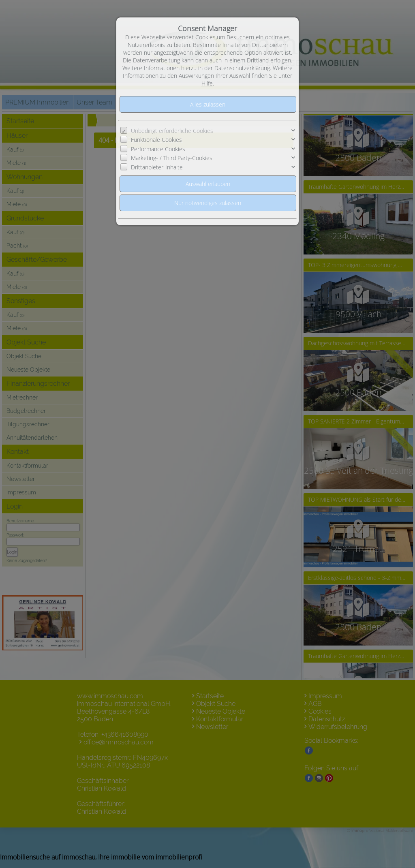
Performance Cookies (158, 149)
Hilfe (207, 83)
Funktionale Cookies (156, 140)
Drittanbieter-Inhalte (157, 167)
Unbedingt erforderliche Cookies (172, 131)
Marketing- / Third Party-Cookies (172, 158)
